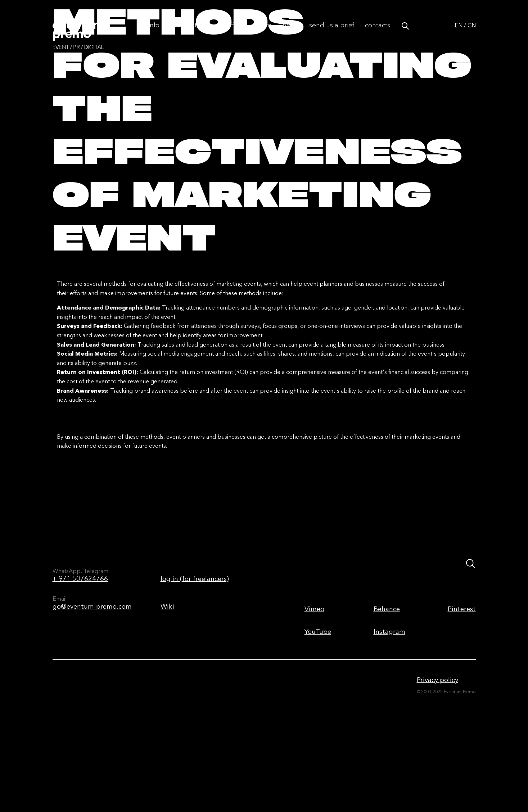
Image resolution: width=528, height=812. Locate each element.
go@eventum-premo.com (92, 678)
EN (459, 33)
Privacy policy (437, 752)
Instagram (389, 703)
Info (154, 33)
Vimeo (314, 681)
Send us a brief (332, 33)
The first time (189, 33)
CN (472, 33)
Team (264, 33)
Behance (387, 681)
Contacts (378, 33)
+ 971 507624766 (80, 651)
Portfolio (232, 33)
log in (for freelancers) (195, 651)
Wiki (167, 678)
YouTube (318, 703)
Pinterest (462, 681)
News (290, 33)
